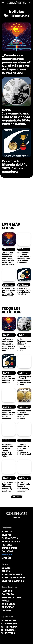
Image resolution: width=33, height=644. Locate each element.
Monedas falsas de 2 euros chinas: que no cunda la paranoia (24, 415)
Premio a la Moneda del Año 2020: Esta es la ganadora (24, 291)
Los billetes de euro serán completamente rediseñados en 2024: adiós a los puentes (24, 258)
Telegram (11, 630)
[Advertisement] (16, 195)
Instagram (11, 627)
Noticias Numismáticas (8, 249)
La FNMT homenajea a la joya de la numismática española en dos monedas (24, 487)
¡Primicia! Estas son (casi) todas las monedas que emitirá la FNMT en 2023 (9, 292)
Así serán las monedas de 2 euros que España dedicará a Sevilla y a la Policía (7, 450)
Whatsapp (11, 624)
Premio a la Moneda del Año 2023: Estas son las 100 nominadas (8, 415)
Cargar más (17, 497)
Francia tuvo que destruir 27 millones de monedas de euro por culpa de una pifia (9, 487)
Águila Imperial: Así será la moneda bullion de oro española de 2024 (24, 381)
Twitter (10, 633)
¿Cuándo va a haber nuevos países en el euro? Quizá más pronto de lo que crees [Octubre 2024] (16, 64)
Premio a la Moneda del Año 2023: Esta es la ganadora (15, 166)
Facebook (11, 620)
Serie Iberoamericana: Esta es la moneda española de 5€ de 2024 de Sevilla (16, 117)
